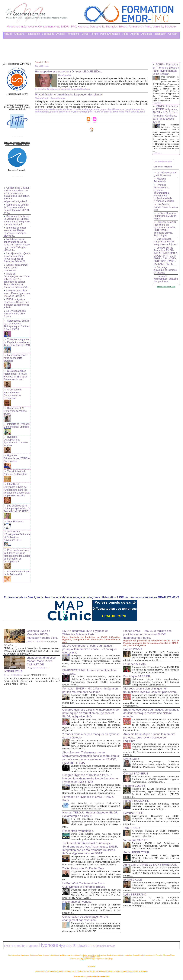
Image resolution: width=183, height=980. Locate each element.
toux (87, 89)
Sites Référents (15, 515)
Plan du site (76, 957)
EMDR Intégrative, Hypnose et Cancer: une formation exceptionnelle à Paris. (17, 303)
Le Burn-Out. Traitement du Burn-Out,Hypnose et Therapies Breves (85, 885)
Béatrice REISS (134, 811)
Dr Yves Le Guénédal (45, 89)
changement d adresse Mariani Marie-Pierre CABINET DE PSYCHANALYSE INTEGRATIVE (30, 656)
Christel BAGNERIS (137, 771)
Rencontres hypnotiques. (79, 828)
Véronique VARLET (136, 838)
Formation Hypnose (21, 945)
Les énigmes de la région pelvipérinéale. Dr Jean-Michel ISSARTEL (17, 502)
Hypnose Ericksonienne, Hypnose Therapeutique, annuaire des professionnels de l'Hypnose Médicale (164, 197)
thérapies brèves (87, 945)
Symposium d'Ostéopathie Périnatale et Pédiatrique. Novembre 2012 (17, 529)
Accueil (38, 62)
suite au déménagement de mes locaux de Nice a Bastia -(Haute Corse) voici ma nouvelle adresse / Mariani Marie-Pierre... (32, 673)
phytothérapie (42, 112)
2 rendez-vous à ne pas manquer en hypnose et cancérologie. (86, 727)
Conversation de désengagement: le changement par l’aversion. (86, 918)
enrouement (63, 89)
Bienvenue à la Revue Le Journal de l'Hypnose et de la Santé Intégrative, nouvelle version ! (17, 218)
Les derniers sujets (163, 165)
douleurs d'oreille (71, 109)
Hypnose (40, 944)
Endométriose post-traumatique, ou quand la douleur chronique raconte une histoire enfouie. (151, 711)
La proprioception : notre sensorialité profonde (15, 356)
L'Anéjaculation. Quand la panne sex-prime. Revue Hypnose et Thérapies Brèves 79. (17, 257)
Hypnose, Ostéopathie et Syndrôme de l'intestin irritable (15, 437)
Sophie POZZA (133, 641)
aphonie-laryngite (53, 109)
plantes (54, 112)
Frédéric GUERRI (135, 783)
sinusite (133, 112)
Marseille (91, 965)
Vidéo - (126, 34)
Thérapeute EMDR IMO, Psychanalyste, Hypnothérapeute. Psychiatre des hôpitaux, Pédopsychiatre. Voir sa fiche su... (156, 676)
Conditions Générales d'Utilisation (129, 969)
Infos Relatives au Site (166, 296)
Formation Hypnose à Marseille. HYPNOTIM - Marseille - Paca (17, 141)
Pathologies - (34, 34)
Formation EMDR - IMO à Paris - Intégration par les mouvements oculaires (90, 682)
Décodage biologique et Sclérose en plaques (165, 277)
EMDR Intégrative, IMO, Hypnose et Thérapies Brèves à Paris (86, 624)
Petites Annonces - (111, 34)
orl (122, 109)
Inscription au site (100, 957)
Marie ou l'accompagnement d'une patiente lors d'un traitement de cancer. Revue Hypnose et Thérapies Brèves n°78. (17, 280)
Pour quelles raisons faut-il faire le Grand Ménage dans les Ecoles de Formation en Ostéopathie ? (17, 548)
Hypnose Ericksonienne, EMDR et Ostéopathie (17, 453)
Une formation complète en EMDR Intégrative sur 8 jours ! (166, 246)
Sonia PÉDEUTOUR (137, 850)
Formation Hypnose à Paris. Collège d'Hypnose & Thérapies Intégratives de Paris (17, 105)
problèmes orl (65, 112)
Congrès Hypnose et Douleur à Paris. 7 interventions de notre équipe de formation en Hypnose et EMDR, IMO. (90, 773)
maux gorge (98, 109)
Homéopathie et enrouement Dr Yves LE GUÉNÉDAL (70, 71)
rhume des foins (120, 112)
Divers (30, 633)
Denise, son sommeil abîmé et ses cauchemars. (16, 267)
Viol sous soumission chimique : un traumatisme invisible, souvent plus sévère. (147, 686)
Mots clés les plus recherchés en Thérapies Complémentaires (96, 969)
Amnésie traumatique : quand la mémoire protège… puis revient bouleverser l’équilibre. (151, 735)
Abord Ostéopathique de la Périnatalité (17, 565)
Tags (47, 62)
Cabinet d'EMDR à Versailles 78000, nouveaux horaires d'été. (43, 626)
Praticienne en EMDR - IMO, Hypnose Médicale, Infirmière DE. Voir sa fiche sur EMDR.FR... (156, 856)
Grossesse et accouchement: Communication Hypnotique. (12, 391)
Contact (173, 34)
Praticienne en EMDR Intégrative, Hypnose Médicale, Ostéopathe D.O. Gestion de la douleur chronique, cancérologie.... (156, 804)
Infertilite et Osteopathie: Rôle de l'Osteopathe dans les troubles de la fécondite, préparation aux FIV (16, 484)
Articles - (61, 34)
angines (39, 109)
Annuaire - (20, 34)
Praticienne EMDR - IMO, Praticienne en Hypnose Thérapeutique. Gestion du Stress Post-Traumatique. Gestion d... (156, 844)
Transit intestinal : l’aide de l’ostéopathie (15, 467)
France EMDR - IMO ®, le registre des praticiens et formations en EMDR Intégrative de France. (149, 626)
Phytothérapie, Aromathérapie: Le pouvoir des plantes (71, 94)
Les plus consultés (163, 171)
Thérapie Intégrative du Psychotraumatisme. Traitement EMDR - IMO (17, 341)
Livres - (86, 34)
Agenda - (136, 34)
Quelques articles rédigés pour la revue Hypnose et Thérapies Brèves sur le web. (15, 373)
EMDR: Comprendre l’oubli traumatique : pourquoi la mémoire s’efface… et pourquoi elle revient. (91, 641)
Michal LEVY (132, 756)
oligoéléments (112, 109)
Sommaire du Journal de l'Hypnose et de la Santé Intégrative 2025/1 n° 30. (17, 205)
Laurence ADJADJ (136, 656)
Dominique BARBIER (137, 671)
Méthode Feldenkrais (160, 184)
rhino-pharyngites (82, 112)
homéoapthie (77, 89)
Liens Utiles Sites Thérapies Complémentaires (59, 969)
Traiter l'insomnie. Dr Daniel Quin (84, 868)
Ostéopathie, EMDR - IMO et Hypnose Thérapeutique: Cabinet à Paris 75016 (17, 324)
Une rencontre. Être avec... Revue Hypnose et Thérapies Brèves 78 (16, 293)
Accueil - (9, 34)
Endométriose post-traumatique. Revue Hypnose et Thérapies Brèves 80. (15, 231)
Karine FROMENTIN (137, 798)
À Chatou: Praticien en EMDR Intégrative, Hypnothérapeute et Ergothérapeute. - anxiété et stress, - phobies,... (156, 831)
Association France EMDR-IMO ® (17, 63)
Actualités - (148, 34)
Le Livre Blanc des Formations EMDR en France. (15, 313)
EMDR (7, 945)
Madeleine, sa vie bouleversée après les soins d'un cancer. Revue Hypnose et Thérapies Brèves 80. (17, 244)
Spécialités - (49, 34)
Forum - (95, 34)
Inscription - (161, 34)
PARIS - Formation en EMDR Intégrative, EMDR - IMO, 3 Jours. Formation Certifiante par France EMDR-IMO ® (166, 117)
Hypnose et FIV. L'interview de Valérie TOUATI (15, 407)
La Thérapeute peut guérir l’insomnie (166, 178)
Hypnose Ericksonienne (64, 945)
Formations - (74, 34)
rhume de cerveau (101, 112)
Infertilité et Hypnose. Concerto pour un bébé (17, 421)
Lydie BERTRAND (135, 898)
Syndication (88, 957)
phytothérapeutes (133, 109)
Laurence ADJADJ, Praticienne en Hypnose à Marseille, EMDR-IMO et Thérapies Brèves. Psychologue (165, 233)
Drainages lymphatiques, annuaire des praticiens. (161, 287)
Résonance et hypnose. (78, 901)
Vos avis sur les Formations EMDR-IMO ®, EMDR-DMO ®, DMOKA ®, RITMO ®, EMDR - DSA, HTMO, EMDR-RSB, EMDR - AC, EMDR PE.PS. (165, 261)
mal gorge (86, 109)
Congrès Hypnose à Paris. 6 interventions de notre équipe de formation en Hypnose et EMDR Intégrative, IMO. (90, 705)
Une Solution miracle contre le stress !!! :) (162, 211)
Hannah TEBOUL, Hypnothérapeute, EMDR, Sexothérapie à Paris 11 (87, 811)
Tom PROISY (132, 826)
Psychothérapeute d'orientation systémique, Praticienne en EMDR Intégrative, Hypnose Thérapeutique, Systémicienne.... (156, 777)
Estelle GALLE (133, 881)
